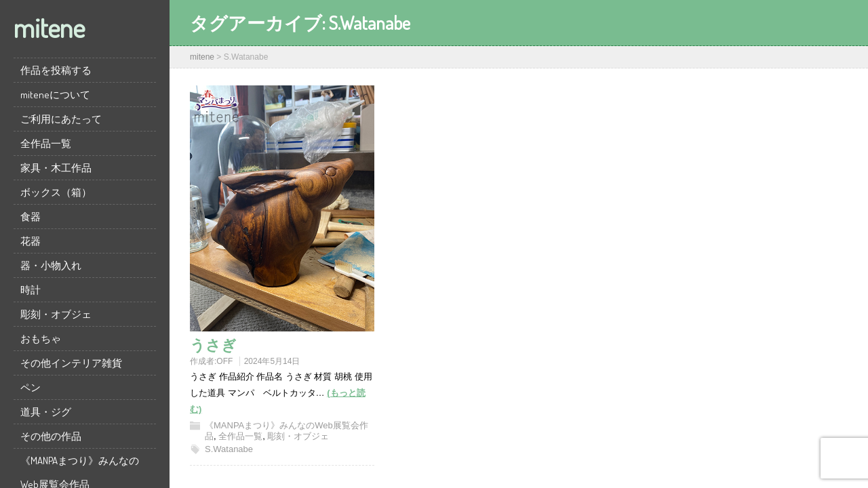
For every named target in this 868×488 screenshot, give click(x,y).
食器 (31, 217)
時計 (31, 290)
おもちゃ (41, 339)
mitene (49, 27)
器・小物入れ (51, 265)
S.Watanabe (229, 449)
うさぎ (213, 344)
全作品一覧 (46, 143)
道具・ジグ (46, 412)
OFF (224, 361)
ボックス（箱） (56, 192)
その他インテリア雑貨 (71, 363)
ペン (31, 387)
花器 (31, 241)
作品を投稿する (56, 70)
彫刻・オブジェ (56, 314)
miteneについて (55, 95)
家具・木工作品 (56, 168)
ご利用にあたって (61, 119)
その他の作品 (51, 436)
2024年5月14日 (272, 361)
